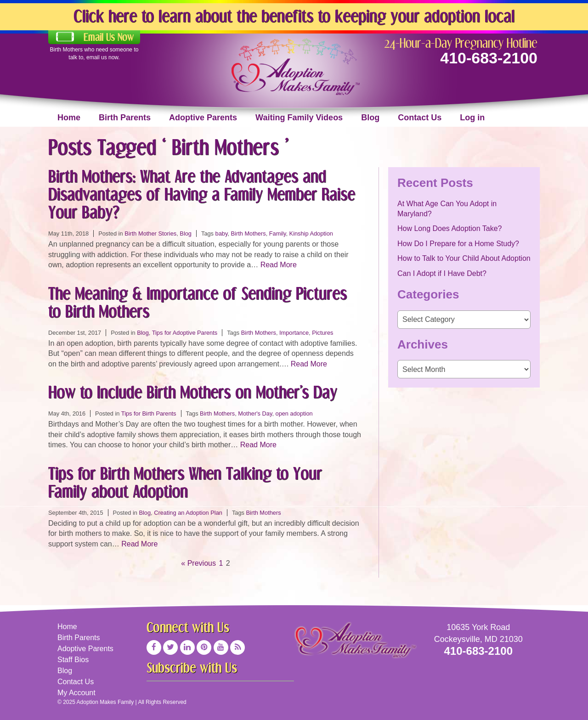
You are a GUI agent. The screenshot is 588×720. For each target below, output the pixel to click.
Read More (279, 265)
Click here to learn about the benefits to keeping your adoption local (294, 16)
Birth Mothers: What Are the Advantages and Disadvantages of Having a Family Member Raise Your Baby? (202, 194)
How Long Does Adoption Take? (449, 228)
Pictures (322, 333)
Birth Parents (125, 118)
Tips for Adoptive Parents (185, 333)
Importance (294, 333)
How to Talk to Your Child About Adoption (464, 258)
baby (222, 233)
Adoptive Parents (203, 118)
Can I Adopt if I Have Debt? (442, 273)
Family (278, 233)
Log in (472, 118)
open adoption (294, 413)
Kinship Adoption (311, 233)
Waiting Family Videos (299, 118)
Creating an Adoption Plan (188, 513)
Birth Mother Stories (150, 233)
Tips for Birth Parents (149, 413)
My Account (76, 693)
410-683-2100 (489, 58)
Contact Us (420, 118)
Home (69, 118)
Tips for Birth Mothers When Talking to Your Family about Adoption (185, 482)
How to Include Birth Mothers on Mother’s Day (193, 392)
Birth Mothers (249, 233)
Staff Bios (73, 660)
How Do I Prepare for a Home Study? (458, 244)
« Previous (198, 563)
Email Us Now (109, 37)
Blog (370, 118)
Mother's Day (255, 413)
